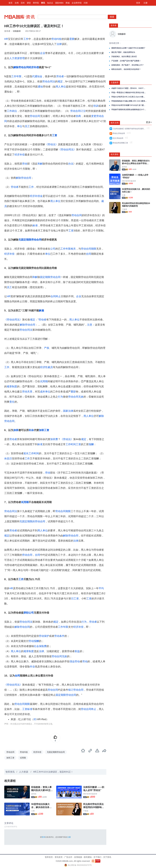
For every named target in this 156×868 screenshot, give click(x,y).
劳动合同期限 (89, 249)
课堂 (29, 3)
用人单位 (61, 87)
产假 (47, 348)
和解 (40, 164)
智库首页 (49, 857)
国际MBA (59, 3)
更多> (149, 122)
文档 (17, 3)
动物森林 (17, 31)
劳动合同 (35, 116)
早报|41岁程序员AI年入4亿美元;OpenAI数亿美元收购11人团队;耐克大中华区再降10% (129, 97)
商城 (68, 3)
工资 (55, 135)
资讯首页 (59, 857)
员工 (27, 126)
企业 (43, 53)
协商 (78, 116)
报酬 (91, 444)
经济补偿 (34, 67)
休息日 (8, 459)
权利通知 (88, 857)
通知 (40, 87)
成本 (43, 392)
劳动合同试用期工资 (121, 143)
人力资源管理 (17, 58)
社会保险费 (40, 646)
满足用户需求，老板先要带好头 (123, 52)
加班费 (54, 439)
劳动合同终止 (89, 709)
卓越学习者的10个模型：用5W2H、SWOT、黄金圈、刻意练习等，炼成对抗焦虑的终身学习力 (129, 88)
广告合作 (68, 857)
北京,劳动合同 (118, 138)
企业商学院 (77, 3)
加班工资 (44, 430)
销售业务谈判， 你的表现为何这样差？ (126, 69)
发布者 (114, 25)
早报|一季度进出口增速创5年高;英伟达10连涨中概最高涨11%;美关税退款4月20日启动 (129, 93)
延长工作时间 (31, 453)
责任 (12, 402)
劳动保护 (44, 636)
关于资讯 (107, 857)
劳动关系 (27, 392)
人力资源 (24, 772)
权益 (77, 651)
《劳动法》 (52, 144)
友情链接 (78, 857)
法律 (59, 44)
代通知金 (37, 76)
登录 (138, 3)
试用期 (44, 381)
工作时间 (71, 444)
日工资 (75, 599)
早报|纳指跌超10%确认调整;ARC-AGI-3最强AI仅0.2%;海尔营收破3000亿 (129, 101)
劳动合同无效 (76, 397)
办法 (71, 164)
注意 (90, 325)
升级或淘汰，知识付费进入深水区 (124, 57)
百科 (23, 3)
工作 (26, 39)
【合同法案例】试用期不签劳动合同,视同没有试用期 (129, 129)
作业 (32, 667)
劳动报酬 (34, 641)
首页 (11, 3)
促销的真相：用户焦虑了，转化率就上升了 (127, 65)
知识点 (50, 3)
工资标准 (27, 709)
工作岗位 (12, 111)
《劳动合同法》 (67, 150)
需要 (72, 39)
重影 (73, 392)
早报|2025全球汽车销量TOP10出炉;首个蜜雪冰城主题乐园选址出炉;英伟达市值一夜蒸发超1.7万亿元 (129, 105)
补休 (31, 430)
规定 (60, 81)
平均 (101, 588)
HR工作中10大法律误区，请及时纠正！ (53, 772)
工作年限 (16, 76)
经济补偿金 (36, 196)
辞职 (26, 613)
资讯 (43, 3)
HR (6, 39)
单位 (20, 126)
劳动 (25, 164)
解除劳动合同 (21, 67)
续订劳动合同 (76, 690)
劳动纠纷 (56, 39)
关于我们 (97, 857)
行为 (60, 397)
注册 (145, 3)
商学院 (36, 3)
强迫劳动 (75, 661)
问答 (86, 3)
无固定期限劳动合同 (30, 240)
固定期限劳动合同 (50, 277)
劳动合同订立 (78, 111)
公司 (53, 249)
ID (35, 719)
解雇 (41, 311)
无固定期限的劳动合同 (32, 521)
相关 (73, 249)
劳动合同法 (49, 81)
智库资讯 (10, 772)
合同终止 (56, 296)
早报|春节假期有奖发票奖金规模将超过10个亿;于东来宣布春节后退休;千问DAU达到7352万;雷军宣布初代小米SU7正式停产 (129, 110)
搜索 (112, 17)
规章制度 (12, 387)
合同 (89, 254)
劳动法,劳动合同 (119, 133)
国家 (66, 411)
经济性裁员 (46, 367)
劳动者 (60, 76)
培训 (96, 106)
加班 (16, 430)
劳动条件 (59, 636)
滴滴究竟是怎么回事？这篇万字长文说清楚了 (128, 48)
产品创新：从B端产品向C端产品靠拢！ (126, 61)
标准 (35, 226)
